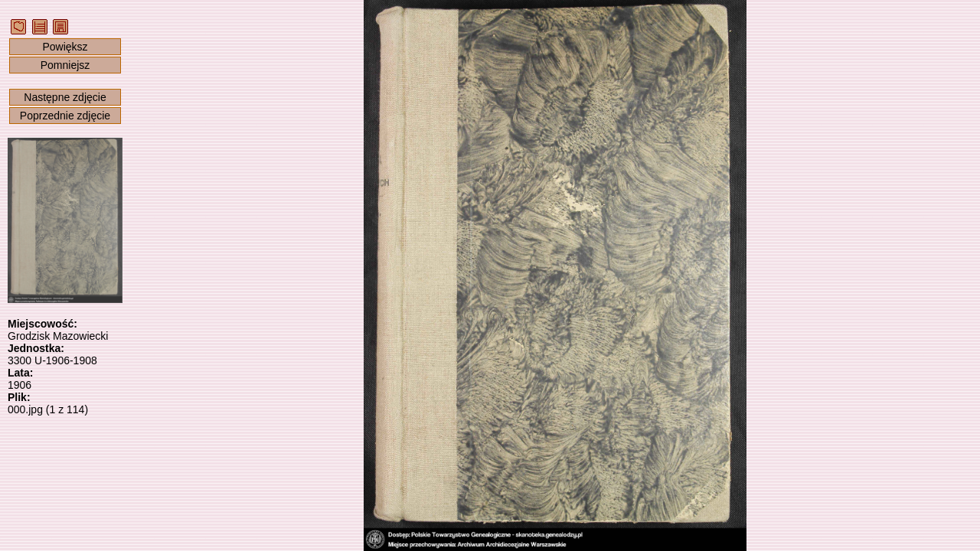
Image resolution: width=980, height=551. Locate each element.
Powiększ (65, 47)
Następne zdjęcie (65, 97)
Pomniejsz (65, 65)
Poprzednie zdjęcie (65, 116)
